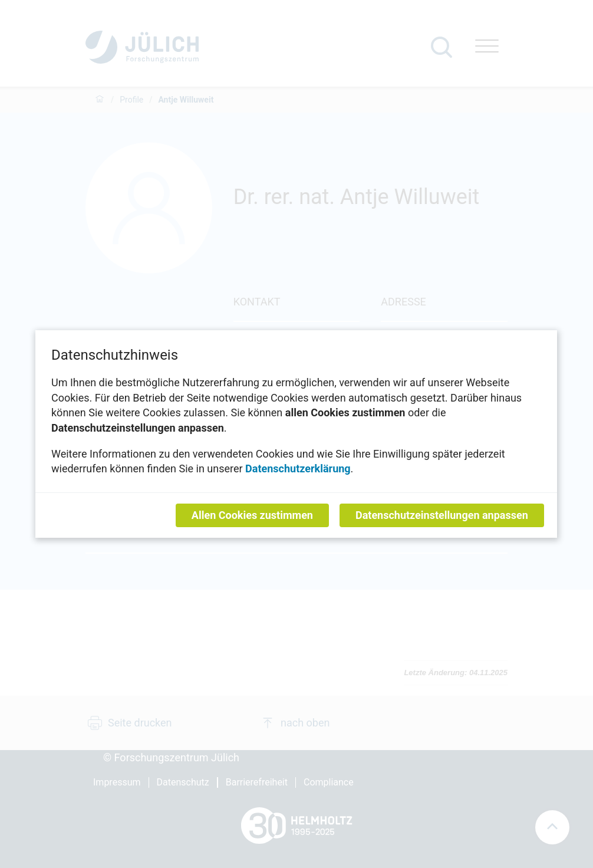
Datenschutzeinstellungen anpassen (442, 515)
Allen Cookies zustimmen (252, 515)
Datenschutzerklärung (298, 468)
